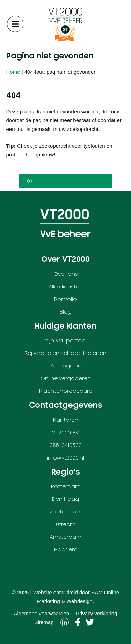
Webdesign (79, 601)
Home (13, 72)
